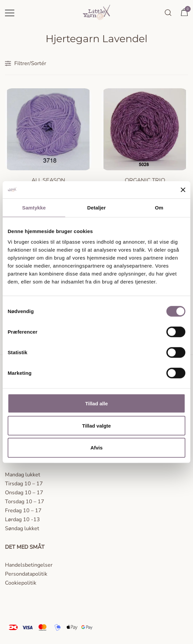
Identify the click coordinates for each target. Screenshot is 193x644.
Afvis (97, 448)
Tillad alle (96, 403)
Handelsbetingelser (29, 565)
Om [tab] (159, 208)
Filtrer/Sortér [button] (26, 63)
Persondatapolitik (26, 574)
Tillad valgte (96, 425)
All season (48, 180)
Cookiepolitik (21, 583)
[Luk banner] (183, 190)
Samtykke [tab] (34, 208)
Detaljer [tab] (96, 208)
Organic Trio (145, 180)
